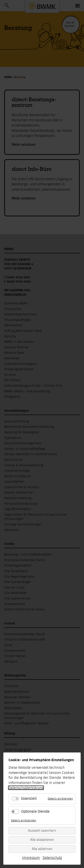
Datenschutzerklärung (26, 788)
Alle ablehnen (42, 849)
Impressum (31, 858)
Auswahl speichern (42, 831)
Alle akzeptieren (42, 840)
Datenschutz (52, 858)
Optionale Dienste (35, 812)
